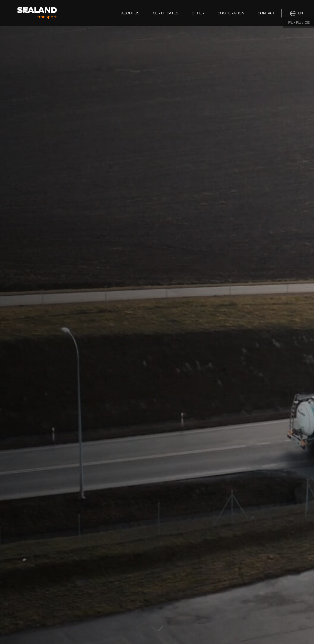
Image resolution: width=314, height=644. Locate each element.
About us (130, 13)
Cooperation (231, 13)
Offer (198, 13)
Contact (266, 13)
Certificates (166, 13)
